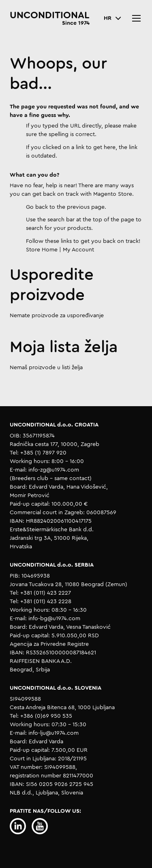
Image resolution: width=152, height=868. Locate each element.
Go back (37, 207)
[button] (112, 18)
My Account (78, 250)
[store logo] (50, 18)
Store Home (42, 250)
